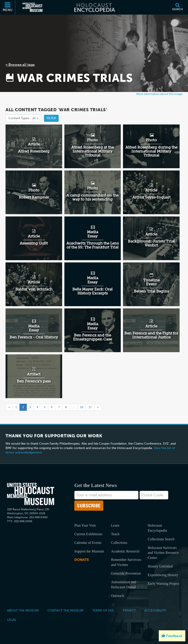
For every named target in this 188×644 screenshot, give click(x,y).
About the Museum (23, 610)
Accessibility (155, 610)
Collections (119, 543)
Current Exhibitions (88, 534)
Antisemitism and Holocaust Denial (124, 585)
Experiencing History (163, 575)
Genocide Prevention (126, 573)
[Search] (177, 7)
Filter (51, 118)
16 (82, 407)
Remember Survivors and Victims (126, 562)
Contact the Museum (65, 610)
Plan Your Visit (85, 525)
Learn (115, 525)
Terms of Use (103, 610)
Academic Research (125, 551)
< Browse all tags (20, 65)
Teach (115, 534)
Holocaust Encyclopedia (157, 528)
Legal (12, 620)
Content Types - (23, 118)
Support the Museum (89, 551)
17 (90, 407)
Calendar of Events (88, 543)
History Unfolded (160, 566)
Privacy (129, 610)
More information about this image (159, 94)
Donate (82, 560)
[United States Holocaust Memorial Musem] (31, 494)
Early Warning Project (163, 584)
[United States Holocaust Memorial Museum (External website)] (33, 7)
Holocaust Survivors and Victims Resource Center (163, 553)
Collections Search (161, 539)
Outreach (118, 596)
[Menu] (8, 7)
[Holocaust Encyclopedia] (94, 7)
